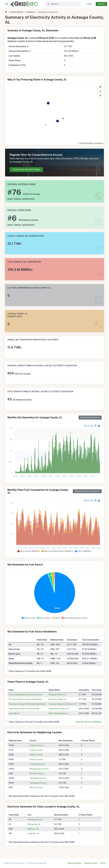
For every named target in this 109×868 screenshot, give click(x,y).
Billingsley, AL (34, 824)
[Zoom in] (100, 87)
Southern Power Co (58, 699)
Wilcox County (36, 787)
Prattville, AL (34, 833)
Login (89, 4)
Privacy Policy (75, 863)
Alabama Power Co (57, 694)
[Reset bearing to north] (100, 96)
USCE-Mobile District (58, 713)
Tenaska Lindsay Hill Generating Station (27, 704)
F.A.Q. (103, 863)
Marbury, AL (33, 829)
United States (17, 12)
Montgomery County (39, 769)
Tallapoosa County (38, 783)
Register (101, 4)
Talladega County (38, 778)
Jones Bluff (14, 713)
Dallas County (36, 755)
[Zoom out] (100, 91)
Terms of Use (91, 863)
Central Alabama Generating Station (26, 694)
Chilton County (37, 745)
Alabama (31, 12)
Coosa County (36, 750)
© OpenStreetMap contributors (91, 143)
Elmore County (36, 759)
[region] (54, 114)
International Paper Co (59, 709)
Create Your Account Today (26, 169)
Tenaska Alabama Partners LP (62, 704)
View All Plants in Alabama (88, 722)
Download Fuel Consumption (87, 491)
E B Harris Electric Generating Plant (25, 699)
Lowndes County (37, 764)
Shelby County (37, 773)
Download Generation (90, 417)
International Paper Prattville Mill (24, 709)
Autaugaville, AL (35, 819)
